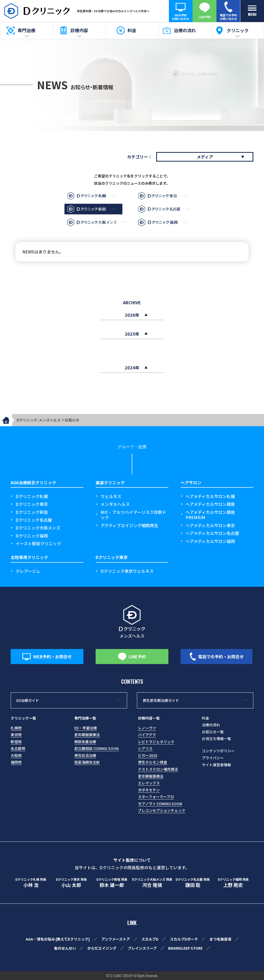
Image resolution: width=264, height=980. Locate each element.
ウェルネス (111, 496)
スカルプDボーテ (184, 939)
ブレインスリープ (142, 948)
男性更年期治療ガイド (161, 700)
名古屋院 (18, 748)
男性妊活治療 (85, 755)
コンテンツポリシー (218, 751)
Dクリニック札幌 (32, 496)
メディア (205, 157)
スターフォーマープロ (156, 797)
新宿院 (16, 742)
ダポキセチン (149, 790)
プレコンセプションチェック (162, 810)
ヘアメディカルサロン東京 (210, 525)
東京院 (16, 735)
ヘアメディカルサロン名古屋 (212, 533)
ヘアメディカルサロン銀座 (210, 504)
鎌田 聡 (193, 883)
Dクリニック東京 (32, 504)
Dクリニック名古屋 (34, 520)
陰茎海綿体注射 (87, 762)
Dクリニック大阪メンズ (38, 528)
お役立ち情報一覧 (216, 739)
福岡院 (16, 762)
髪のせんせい (65, 948)
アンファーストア (116, 939)
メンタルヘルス (115, 504)
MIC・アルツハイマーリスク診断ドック (133, 515)
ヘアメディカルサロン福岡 (210, 541)
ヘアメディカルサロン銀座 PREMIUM (210, 515)
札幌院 (16, 728)
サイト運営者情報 (216, 765)
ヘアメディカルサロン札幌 (210, 496)
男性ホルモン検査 (153, 762)
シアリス (145, 748)
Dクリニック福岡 (32, 536)
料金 (206, 718)
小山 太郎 (71, 883)
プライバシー (213, 758)
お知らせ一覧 (213, 732)
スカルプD (150, 939)
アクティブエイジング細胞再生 (129, 525)
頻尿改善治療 (85, 742)
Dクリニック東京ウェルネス (127, 571)
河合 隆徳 (152, 883)
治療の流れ (211, 725)
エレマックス (149, 783)
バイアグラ (147, 735)
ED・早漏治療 (86, 728)
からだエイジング (102, 948)
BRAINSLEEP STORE (185, 948)
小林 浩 (31, 883)
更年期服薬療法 (87, 735)
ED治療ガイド (28, 700)
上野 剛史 (233, 883)
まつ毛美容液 (220, 939)
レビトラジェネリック (156, 742)
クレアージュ (28, 571)
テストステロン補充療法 (158, 769)
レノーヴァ (147, 728)
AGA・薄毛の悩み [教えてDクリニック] (58, 939)
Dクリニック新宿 (32, 512)
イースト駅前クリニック (38, 544)
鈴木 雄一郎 (112, 883)
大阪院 (16, 755)
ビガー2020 (148, 755)
